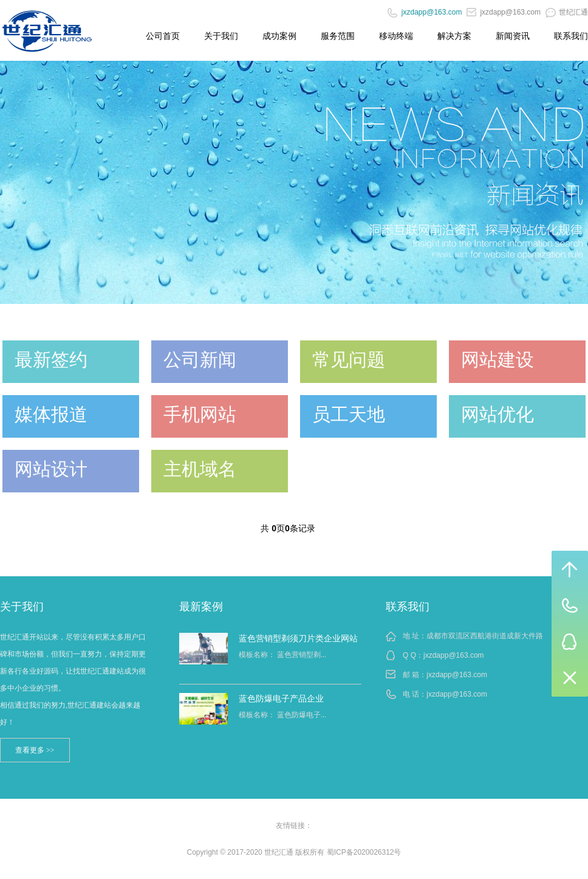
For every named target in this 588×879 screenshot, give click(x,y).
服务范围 (338, 36)
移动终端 (396, 36)
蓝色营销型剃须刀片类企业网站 (298, 638)
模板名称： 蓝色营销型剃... (282, 655)
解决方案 (454, 36)
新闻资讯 (513, 36)
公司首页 (163, 36)
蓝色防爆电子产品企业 (281, 698)
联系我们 (571, 36)
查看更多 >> (35, 750)
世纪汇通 (567, 12)
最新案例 (201, 607)
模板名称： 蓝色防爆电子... (282, 715)
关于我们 (221, 36)
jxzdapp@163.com (504, 12)
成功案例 (279, 36)
